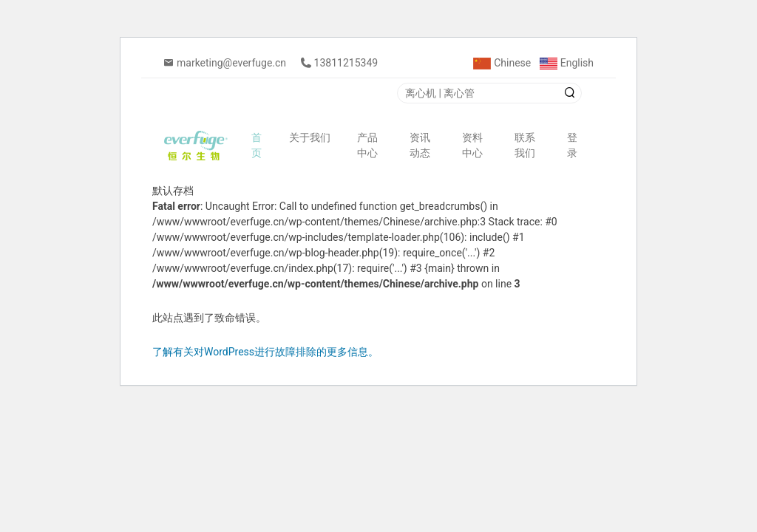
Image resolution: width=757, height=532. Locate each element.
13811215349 (346, 63)
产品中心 (367, 145)
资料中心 (472, 145)
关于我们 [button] (311, 137)
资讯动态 (420, 145)
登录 (572, 145)
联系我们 (525, 145)
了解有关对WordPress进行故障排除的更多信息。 (265, 352)
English (567, 63)
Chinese (502, 63)
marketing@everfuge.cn (231, 63)
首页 (257, 145)
